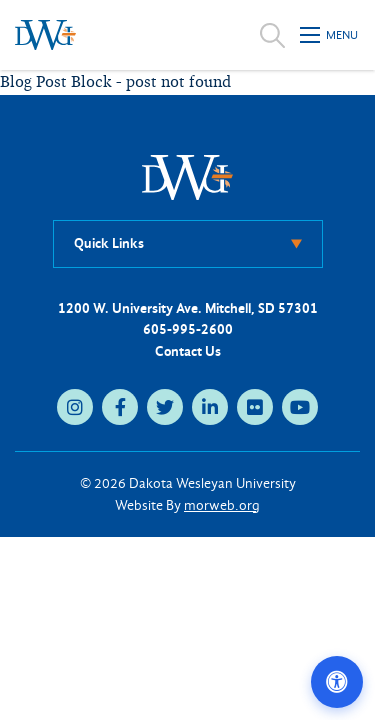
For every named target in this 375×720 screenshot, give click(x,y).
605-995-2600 (188, 329)
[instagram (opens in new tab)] (75, 407)
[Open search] (272, 35)
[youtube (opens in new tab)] (300, 407)
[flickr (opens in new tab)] (255, 407)
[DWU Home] (188, 176)
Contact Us (188, 351)
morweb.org (222, 505)
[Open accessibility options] (337, 682)
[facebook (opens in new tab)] (120, 407)
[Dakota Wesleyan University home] (45, 35)
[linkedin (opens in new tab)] (210, 407)
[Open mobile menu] (330, 35)
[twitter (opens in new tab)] (165, 407)
